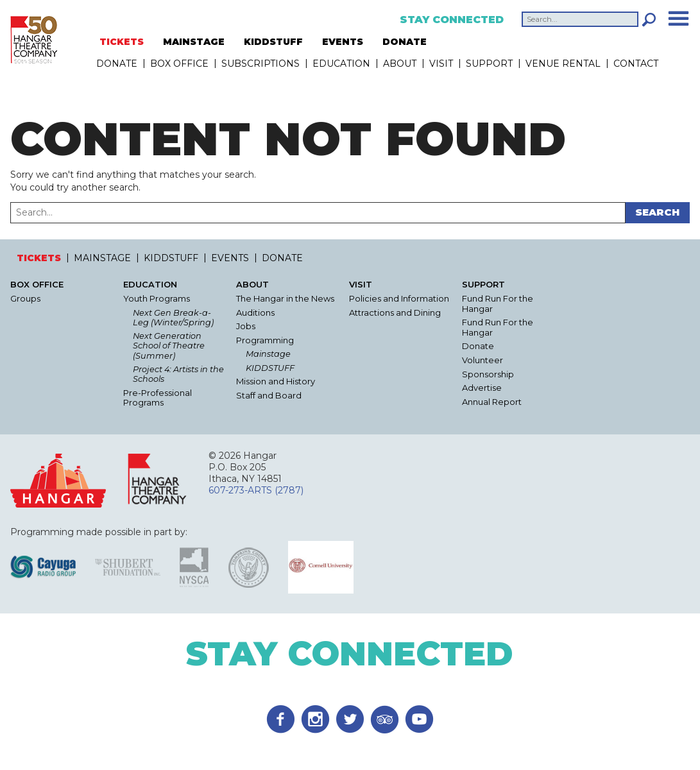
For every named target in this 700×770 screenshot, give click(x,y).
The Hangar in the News (285, 299)
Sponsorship (488, 374)
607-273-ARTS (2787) (256, 490)
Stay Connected (452, 20)
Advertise (482, 388)
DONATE (405, 42)
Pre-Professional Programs (158, 398)
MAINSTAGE (194, 42)
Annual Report (492, 402)
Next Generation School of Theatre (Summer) (169, 346)
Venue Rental (563, 64)
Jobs (246, 326)
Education (341, 64)
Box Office (179, 64)
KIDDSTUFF (273, 42)
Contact (636, 64)
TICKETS (122, 42)
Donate (478, 346)
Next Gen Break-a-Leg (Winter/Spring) (173, 318)
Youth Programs (157, 299)
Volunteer (482, 360)
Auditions (255, 313)
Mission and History (276, 381)
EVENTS (343, 42)
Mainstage (268, 354)
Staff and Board (269, 396)
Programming (265, 340)
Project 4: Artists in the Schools (178, 374)
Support (489, 64)
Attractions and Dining (395, 313)
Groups (25, 299)
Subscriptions (260, 64)
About (400, 64)
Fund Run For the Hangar (498, 304)
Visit (441, 64)
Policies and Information (399, 299)
